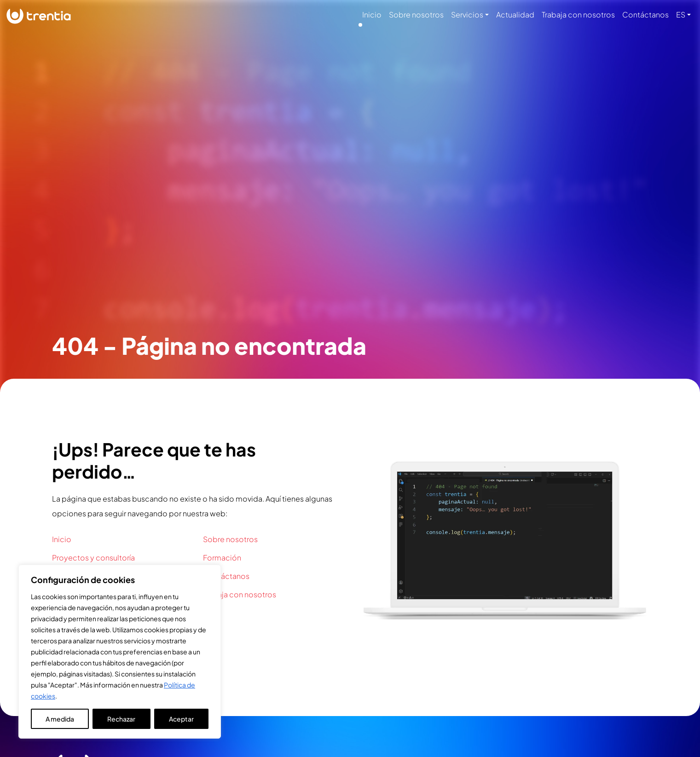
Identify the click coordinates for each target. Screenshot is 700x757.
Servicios (467, 14)
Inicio (372, 14)
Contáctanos (645, 14)
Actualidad (515, 14)
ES (681, 14)
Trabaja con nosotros (578, 14)
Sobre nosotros (416, 14)
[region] (120, 652)
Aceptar (181, 719)
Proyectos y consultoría (93, 558)
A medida (60, 719)
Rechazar (121, 719)
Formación (222, 558)
